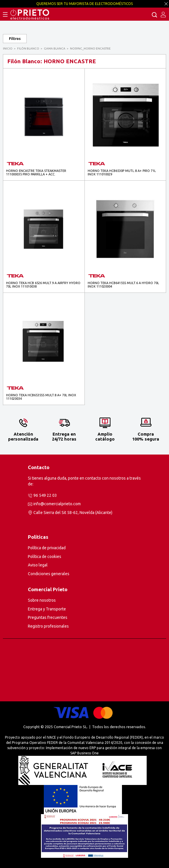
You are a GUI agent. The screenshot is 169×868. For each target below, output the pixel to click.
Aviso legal (38, 565)
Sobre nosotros (42, 600)
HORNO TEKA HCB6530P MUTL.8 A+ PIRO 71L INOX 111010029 (122, 172)
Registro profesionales (48, 626)
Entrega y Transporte (47, 609)
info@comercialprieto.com (57, 504)
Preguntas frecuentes (48, 617)
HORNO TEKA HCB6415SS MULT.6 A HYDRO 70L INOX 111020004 (123, 285)
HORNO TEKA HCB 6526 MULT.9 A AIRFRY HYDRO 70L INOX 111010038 (43, 285)
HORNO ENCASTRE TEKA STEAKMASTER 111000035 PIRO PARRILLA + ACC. (36, 172)
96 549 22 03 (45, 495)
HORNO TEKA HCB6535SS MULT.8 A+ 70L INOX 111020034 (41, 397)
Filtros (15, 39)
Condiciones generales (49, 574)
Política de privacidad (47, 548)
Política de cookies (45, 557)
